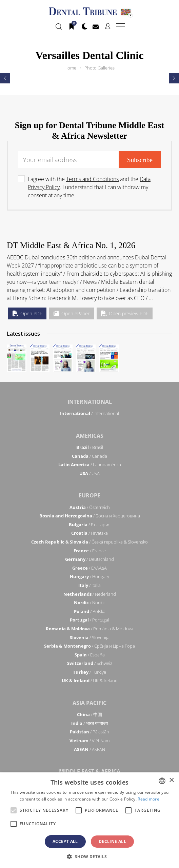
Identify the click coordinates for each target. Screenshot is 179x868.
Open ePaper (72, 313)
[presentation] (5, 78)
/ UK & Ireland (90, 680)
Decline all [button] (112, 841)
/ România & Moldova (89, 629)
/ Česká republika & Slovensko (89, 542)
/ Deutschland (89, 559)
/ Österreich (90, 507)
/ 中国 (89, 714)
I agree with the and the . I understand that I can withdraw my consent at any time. (89, 187)
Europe (89, 495)
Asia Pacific (89, 703)
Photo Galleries (100, 68)
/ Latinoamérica (90, 465)
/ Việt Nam (89, 741)
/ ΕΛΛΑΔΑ (89, 568)
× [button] (171, 780)
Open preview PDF (125, 313)
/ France (90, 551)
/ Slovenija (90, 637)
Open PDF (27, 313)
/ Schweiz (90, 663)
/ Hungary (89, 576)
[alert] (89, 820)
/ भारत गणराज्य (90, 723)
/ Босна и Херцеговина (90, 516)
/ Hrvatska (89, 533)
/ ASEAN (89, 749)
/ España (90, 655)
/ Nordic (90, 603)
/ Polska (90, 611)
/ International (89, 413)
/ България (90, 525)
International (90, 402)
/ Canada (89, 456)
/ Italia (89, 585)
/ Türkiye (89, 672)
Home (70, 68)
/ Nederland (90, 594)
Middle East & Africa (90, 771)
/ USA (89, 473)
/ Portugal (89, 620)
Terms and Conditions (92, 179)
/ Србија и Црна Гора (89, 646)
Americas (90, 436)
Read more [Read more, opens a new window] (148, 799)
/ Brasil (90, 447)
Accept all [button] (65, 841)
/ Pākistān (89, 732)
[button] (89, 856)
